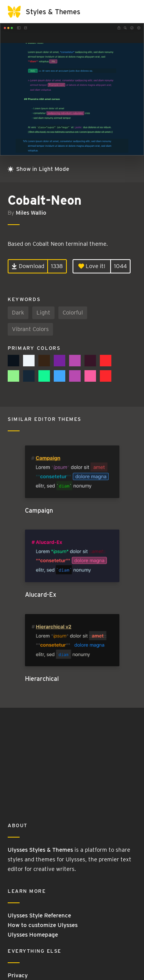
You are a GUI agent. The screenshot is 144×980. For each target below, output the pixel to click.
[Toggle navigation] (129, 12)
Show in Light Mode (38, 169)
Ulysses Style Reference (39, 915)
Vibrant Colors (30, 329)
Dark (18, 313)
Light (43, 313)
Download (28, 266)
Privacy (18, 975)
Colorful (73, 313)
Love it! (92, 266)
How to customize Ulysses (43, 925)
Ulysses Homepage (33, 935)
